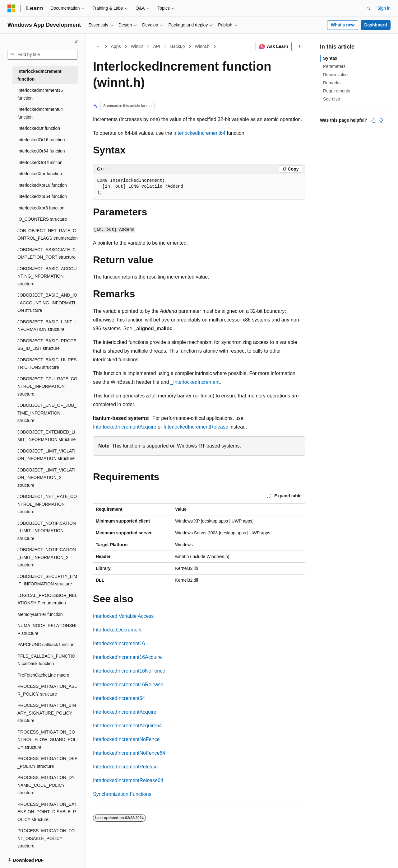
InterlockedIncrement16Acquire (127, 657)
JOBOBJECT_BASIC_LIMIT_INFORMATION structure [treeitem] (47, 326)
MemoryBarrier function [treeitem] (40, 614)
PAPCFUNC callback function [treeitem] (46, 645)
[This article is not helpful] (381, 120)
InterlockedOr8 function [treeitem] (40, 162)
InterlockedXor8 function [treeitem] (41, 208)
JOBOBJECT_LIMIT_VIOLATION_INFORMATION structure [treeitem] (46, 455)
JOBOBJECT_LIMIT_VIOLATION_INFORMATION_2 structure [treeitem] (46, 478)
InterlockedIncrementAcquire (125, 427)
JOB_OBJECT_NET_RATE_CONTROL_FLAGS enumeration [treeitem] (48, 235)
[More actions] (300, 47)
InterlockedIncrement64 (199, 133)
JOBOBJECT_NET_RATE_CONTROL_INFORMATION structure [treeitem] (47, 504)
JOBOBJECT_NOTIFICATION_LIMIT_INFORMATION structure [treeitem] (47, 531)
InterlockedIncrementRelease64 (128, 780)
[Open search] (368, 8)
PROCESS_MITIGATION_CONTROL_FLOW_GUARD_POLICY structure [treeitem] (48, 740)
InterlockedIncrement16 (119, 643)
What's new (343, 25)
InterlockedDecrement (117, 630)
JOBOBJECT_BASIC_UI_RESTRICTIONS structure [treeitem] (47, 364)
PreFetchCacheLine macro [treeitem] (43, 675)
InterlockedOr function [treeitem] (39, 128)
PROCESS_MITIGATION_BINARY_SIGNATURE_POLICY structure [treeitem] (47, 713)
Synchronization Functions (122, 794)
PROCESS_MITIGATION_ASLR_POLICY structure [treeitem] (47, 690)
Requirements (337, 91)
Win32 (137, 46)
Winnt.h (202, 46)
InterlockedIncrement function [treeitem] (39, 75)
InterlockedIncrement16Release (128, 685)
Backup (178, 46)
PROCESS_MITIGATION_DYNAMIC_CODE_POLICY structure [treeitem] (46, 785)
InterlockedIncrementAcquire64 (127, 726)
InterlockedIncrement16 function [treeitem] (40, 94)
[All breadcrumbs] (98, 47)
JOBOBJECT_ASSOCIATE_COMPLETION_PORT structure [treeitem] (46, 253)
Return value (335, 75)
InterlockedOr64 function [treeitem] (41, 151)
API (157, 46)
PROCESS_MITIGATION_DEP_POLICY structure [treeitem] (47, 762)
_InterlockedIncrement (195, 382)
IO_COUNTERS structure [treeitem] (42, 219)
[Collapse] (76, 42)
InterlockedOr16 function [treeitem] (41, 140)
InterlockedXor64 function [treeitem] (42, 196)
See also (331, 99)
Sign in (384, 8)
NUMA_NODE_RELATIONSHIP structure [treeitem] (47, 629)
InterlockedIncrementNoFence (126, 739)
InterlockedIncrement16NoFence (129, 671)
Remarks (332, 83)
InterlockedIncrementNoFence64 (129, 753)
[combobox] (43, 55)
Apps (116, 46)
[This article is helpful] (373, 120)
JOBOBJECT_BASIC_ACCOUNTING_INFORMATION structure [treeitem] (47, 276)
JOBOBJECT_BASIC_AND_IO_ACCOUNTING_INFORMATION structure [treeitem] (47, 303)
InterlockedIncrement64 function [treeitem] (40, 113)
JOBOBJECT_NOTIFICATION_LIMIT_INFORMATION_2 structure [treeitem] (47, 557)
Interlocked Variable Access (123, 616)
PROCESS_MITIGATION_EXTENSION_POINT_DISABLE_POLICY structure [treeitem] (47, 812)
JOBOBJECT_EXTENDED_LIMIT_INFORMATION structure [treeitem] (46, 436)
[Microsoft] (12, 8)
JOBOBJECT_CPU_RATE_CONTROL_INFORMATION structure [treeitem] (47, 386)
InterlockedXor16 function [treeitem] (42, 185)
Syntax (330, 58)
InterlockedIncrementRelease (196, 427)
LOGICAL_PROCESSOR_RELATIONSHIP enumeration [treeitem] (47, 599)
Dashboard (375, 25)
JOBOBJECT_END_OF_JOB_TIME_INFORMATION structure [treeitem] (47, 413)
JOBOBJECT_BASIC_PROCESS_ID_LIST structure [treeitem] (47, 345)
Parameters (334, 66)
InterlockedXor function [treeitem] (40, 174)
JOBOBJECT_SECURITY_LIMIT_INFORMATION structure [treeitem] (47, 580)
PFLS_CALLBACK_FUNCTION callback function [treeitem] (46, 660)
